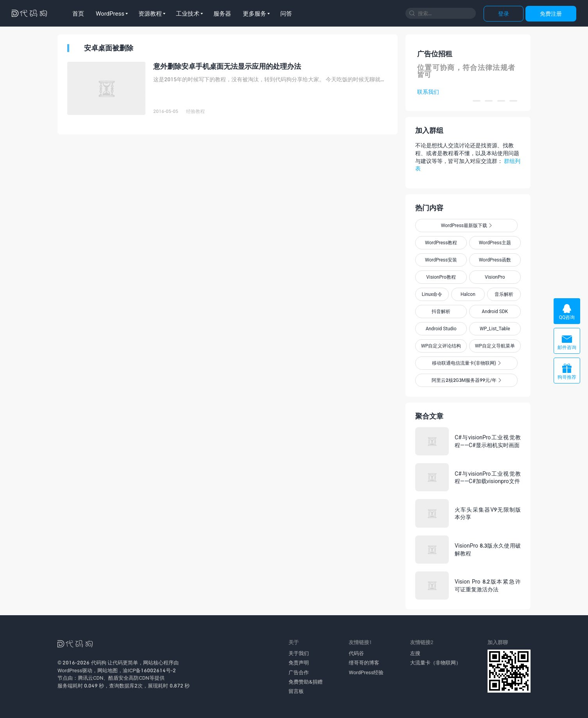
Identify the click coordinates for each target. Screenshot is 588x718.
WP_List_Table (495, 329)
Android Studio (441, 329)
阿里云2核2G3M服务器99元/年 (467, 380)
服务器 (222, 13)
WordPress (110, 13)
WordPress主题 (495, 243)
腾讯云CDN (91, 678)
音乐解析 (504, 294)
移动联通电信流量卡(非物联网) (466, 363)
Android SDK (495, 311)
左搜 (415, 653)
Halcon (468, 294)
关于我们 (299, 653)
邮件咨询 (567, 342)
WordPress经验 (366, 672)
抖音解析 (441, 311)
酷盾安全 (118, 678)
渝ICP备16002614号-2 (149, 670)
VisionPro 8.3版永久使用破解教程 (488, 549)
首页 (78, 13)
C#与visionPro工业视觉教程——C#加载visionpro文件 (488, 477)
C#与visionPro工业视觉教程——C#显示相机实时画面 (488, 441)
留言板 (296, 691)
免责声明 (299, 662)
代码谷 (356, 653)
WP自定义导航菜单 (495, 346)
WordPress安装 (441, 260)
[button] (477, 101)
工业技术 (188, 13)
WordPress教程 (441, 243)
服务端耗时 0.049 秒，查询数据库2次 (100, 686)
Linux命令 (432, 294)
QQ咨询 (567, 312)
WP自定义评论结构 (441, 346)
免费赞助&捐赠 (305, 682)
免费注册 (551, 13)
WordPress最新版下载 (466, 225)
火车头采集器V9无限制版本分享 (488, 513)
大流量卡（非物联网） (436, 662)
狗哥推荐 (567, 372)
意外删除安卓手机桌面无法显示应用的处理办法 (227, 66)
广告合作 (299, 672)
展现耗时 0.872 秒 (169, 686)
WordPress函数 (495, 260)
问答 (286, 13)
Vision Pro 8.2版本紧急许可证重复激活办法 (488, 585)
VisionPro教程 (441, 277)
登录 (504, 13)
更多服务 (255, 13)
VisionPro (495, 277)
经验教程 (195, 111)
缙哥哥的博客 (364, 662)
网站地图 (108, 670)
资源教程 (150, 13)
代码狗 (99, 662)
